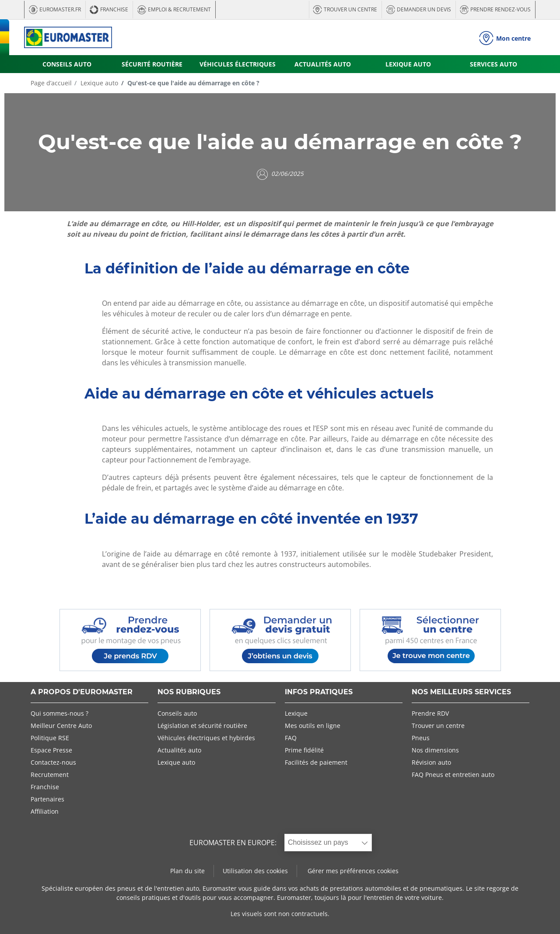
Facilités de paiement (316, 762)
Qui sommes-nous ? (59, 713)
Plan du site (187, 871)
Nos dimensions (435, 750)
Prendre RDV (430, 713)
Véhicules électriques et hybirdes (206, 738)
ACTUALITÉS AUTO (323, 64)
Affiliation (45, 811)
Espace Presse (51, 750)
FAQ (291, 738)
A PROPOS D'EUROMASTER (82, 692)
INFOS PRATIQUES (319, 692)
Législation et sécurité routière (202, 726)
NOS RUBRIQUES (189, 692)
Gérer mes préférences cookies (353, 871)
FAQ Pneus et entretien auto (453, 775)
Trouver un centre (438, 726)
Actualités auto (179, 750)
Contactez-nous (53, 762)
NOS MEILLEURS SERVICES (461, 692)
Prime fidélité (304, 750)
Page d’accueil (51, 83)
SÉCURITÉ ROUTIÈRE (152, 64)
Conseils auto (177, 713)
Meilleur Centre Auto (61, 726)
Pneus (421, 738)
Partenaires (47, 799)
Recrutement (50, 775)
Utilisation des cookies (255, 871)
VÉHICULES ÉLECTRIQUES (238, 64)
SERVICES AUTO (493, 64)
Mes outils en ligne (313, 726)
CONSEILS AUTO (67, 64)
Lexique (296, 713)
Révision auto (431, 762)
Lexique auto (98, 83)
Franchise (45, 787)
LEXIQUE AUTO (408, 64)
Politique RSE (50, 738)
